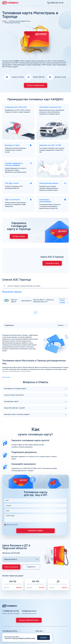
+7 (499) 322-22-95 (10, 597)
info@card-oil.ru (29, 597)
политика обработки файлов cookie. (24, 638)
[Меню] (68, 3)
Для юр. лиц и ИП (12, 510)
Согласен (43, 638)
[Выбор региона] (21, 544)
